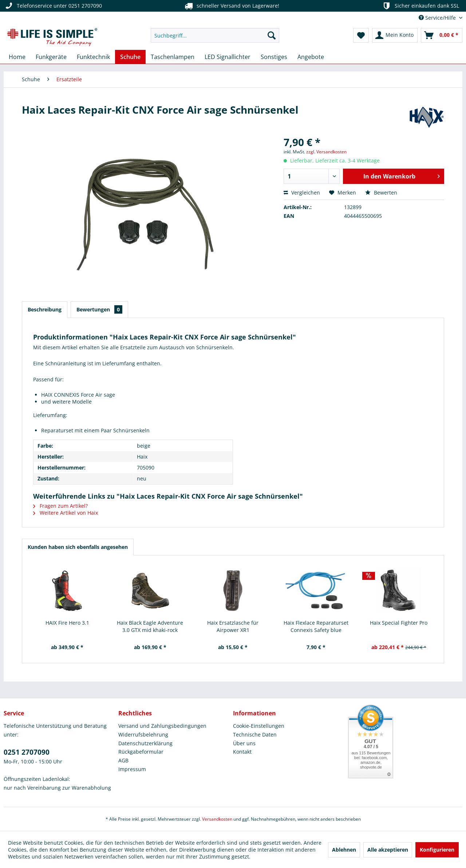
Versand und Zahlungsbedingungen (162, 726)
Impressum (132, 769)
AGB (123, 760)
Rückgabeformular (141, 752)
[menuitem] (215, 35)
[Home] (17, 57)
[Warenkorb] (442, 35)
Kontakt (242, 752)
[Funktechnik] (93, 57)
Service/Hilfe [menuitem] (438, 18)
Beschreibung (45, 309)
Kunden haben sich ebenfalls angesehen (78, 547)
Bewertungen (99, 309)
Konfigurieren (437, 850)
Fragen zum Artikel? (60, 506)
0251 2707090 (27, 752)
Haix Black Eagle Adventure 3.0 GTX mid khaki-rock (150, 626)
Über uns (244, 743)
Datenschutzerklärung (145, 743)
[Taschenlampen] (173, 57)
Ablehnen (344, 850)
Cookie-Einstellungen (259, 726)
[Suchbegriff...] (215, 35)
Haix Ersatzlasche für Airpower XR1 (233, 626)
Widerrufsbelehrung (143, 735)
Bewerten (381, 193)
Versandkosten (217, 819)
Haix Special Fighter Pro (399, 623)
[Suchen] (272, 35)
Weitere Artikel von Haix (66, 513)
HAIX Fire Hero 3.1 (67, 623)
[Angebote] (311, 57)
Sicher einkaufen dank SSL (420, 6)
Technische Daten (255, 735)
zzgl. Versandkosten (326, 152)
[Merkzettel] (361, 35)
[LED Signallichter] (228, 57)
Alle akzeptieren (388, 850)
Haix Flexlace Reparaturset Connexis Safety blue (316, 626)
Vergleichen (302, 193)
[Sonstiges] (274, 57)
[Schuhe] (130, 57)
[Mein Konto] (395, 35)
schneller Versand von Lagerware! (231, 6)
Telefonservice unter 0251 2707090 (53, 6)
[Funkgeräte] (51, 57)
